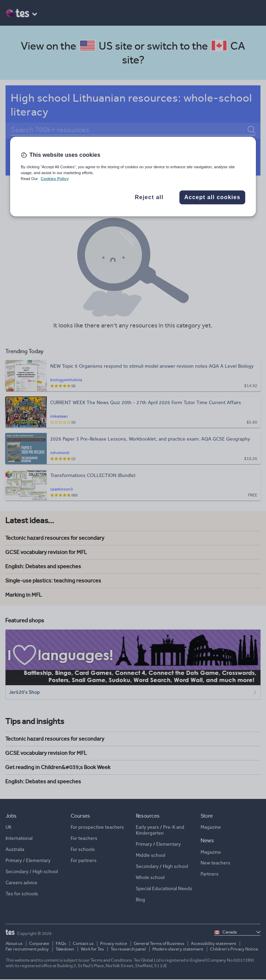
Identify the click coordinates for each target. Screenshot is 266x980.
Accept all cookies (212, 197)
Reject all (149, 197)
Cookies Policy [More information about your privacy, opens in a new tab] (55, 179)
